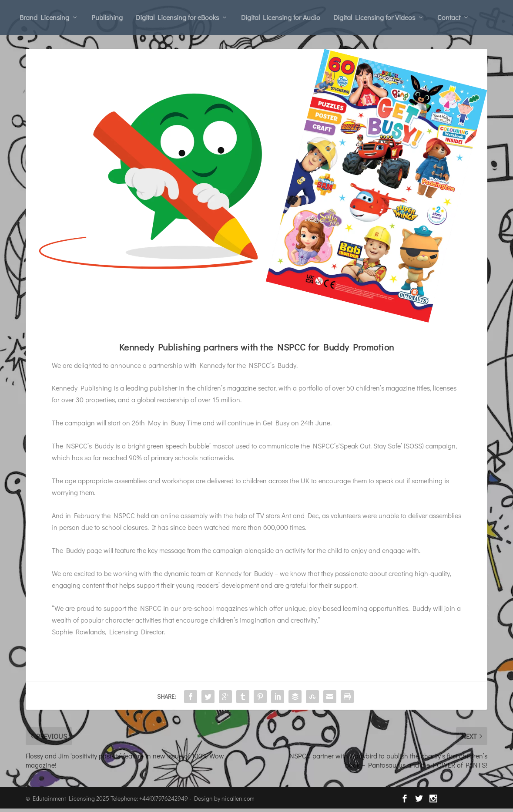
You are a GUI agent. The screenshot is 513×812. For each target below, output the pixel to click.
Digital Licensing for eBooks (177, 17)
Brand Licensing (44, 17)
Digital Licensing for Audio (281, 17)
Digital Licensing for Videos (374, 17)
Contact (449, 17)
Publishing (107, 17)
